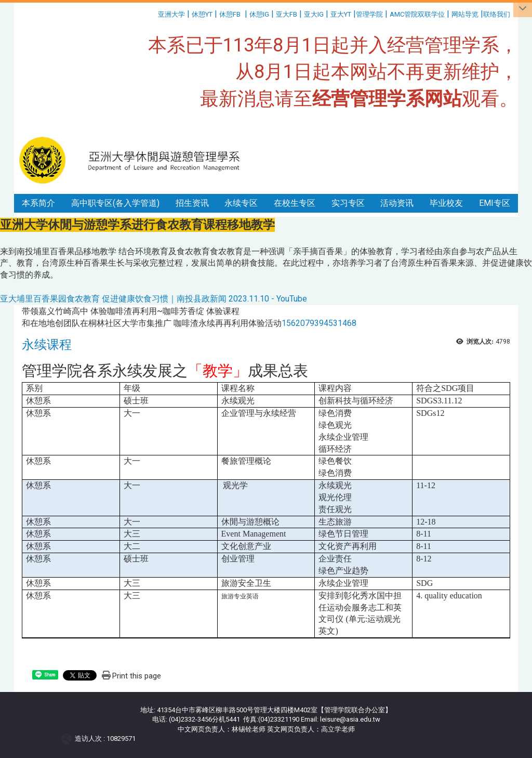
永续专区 (241, 203)
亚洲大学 (171, 14)
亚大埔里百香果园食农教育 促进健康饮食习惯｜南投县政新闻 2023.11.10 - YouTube (154, 299)
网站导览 (465, 14)
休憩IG (259, 14)
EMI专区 (495, 203)
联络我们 (497, 14)
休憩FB (230, 14)
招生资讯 (192, 203)
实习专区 (348, 203)
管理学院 (369, 14)
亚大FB (287, 14)
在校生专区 (295, 203)
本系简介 (38, 203)
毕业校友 (446, 203)
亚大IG (314, 14)
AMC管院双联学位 (417, 14)
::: (154, 13)
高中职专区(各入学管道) (115, 203)
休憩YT (202, 14)
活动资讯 (397, 203)
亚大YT (341, 14)
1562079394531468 (319, 323)
